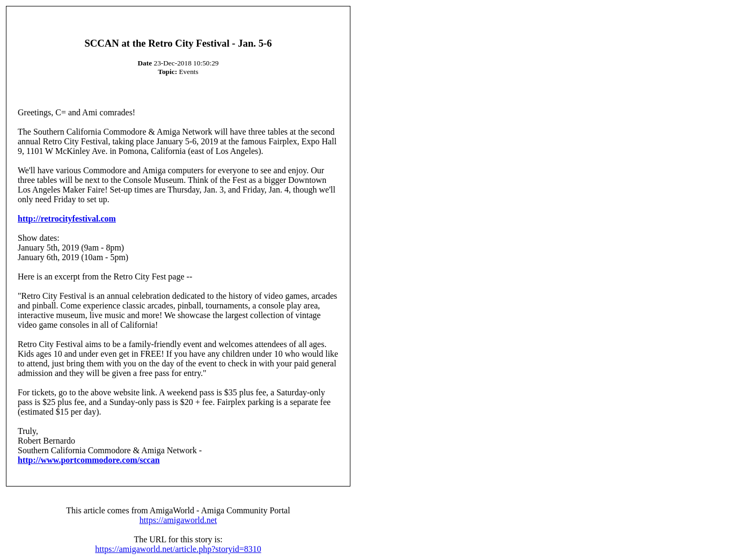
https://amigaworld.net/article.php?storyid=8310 (178, 549)
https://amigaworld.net (178, 520)
